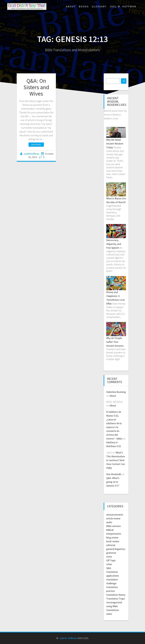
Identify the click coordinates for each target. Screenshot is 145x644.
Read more (36, 145)
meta (109, 557)
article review (113, 518)
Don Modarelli (114, 474)
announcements (115, 515)
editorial (111, 545)
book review (113, 541)
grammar (111, 553)
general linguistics (116, 549)
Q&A (109, 568)
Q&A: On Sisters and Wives (36, 87)
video (109, 614)
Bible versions (114, 526)
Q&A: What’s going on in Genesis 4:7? (113, 482)
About (71, 6)
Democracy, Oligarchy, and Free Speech (114, 244)
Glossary (99, 6)
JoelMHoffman (31, 154)
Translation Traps (116, 599)
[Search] (124, 81)
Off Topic (111, 560)
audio (109, 522)
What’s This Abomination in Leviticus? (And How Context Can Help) (116, 460)
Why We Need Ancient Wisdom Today (115, 144)
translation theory (116, 595)
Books (84, 6)
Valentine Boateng (116, 392)
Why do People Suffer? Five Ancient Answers (115, 342)
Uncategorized (114, 602)
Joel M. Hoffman (123, 6)
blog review (112, 537)
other (109, 564)
